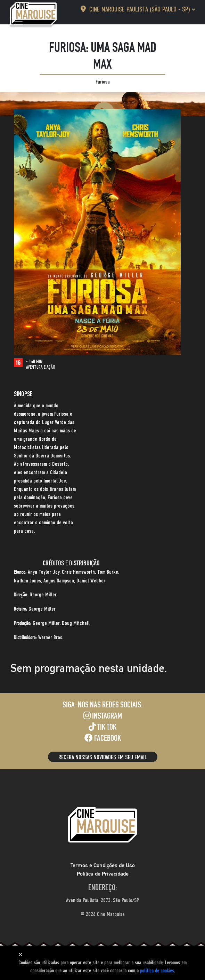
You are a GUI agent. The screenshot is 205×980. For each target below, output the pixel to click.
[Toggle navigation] (18, 24)
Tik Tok (102, 727)
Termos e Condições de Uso (103, 865)
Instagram (103, 716)
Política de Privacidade (103, 874)
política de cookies (157, 971)
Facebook (103, 738)
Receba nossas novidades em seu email (103, 758)
